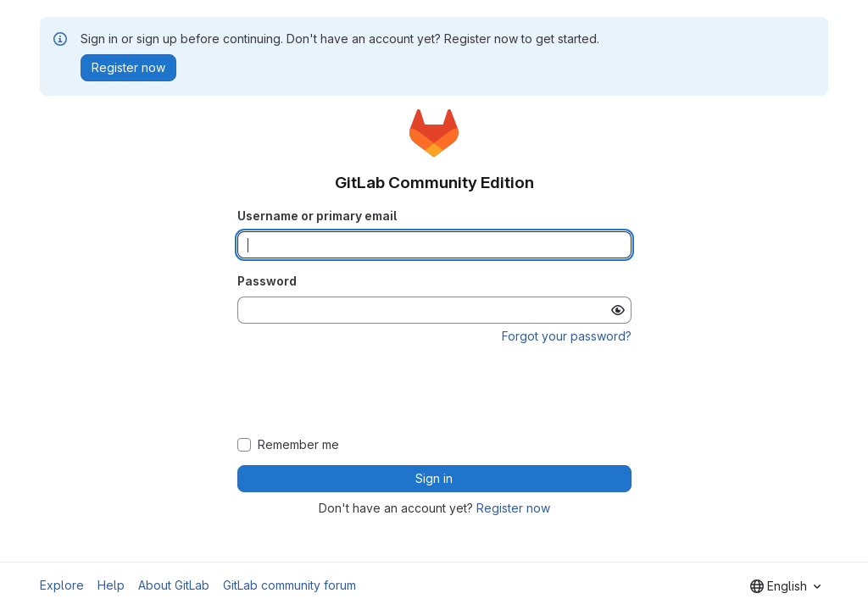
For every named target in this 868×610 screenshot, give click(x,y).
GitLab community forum (289, 585)
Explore (62, 585)
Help (111, 585)
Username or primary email (317, 216)
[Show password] (618, 310)
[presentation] (434, 391)
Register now (513, 508)
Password (267, 281)
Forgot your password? (567, 336)
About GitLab (174, 585)
